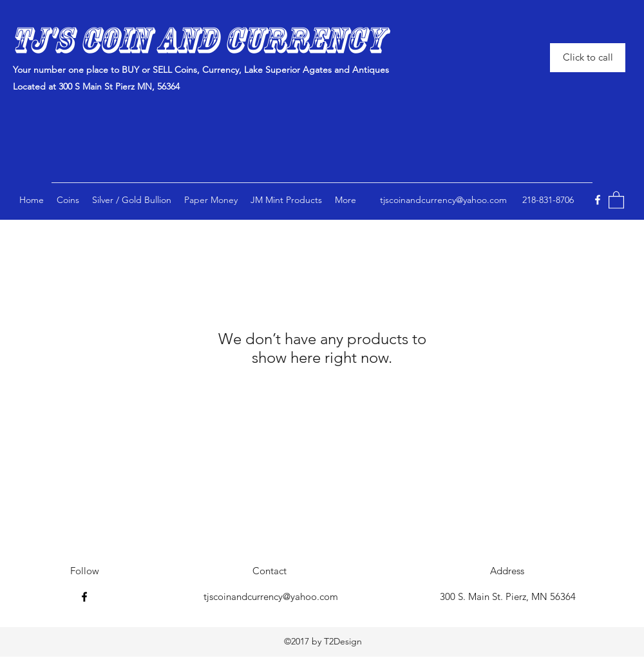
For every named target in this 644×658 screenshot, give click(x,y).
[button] (286, 200)
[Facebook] (598, 200)
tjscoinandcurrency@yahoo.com (443, 200)
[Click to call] (588, 58)
